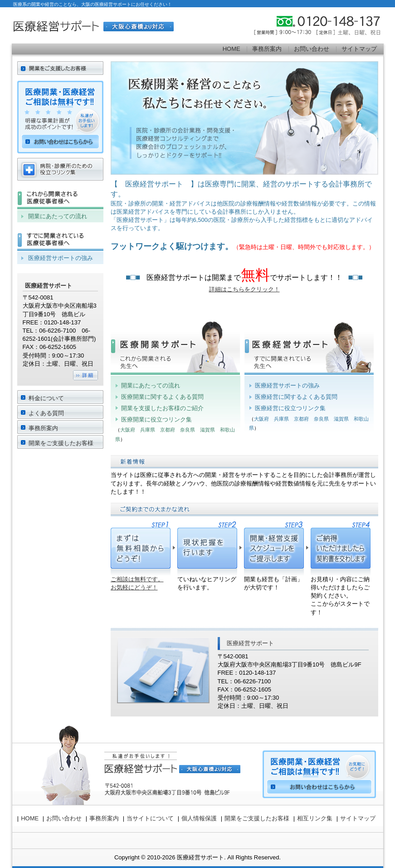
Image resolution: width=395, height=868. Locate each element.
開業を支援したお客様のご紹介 (162, 408)
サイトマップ (359, 49)
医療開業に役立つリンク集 (156, 419)
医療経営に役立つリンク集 (290, 408)
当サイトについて (150, 818)
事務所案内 (267, 49)
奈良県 (188, 430)
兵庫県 (148, 430)
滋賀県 (207, 430)
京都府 (168, 430)
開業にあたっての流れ (151, 385)
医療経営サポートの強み (287, 385)
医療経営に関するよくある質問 (296, 397)
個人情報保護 (199, 818)
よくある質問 (46, 413)
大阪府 (128, 430)
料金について (46, 398)
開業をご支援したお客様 (61, 443)
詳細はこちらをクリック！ (244, 289)
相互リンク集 (315, 818)
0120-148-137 (329, 25)
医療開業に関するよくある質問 (162, 397)
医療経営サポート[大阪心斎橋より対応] (93, 25)
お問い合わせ (312, 49)
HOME (232, 49)
